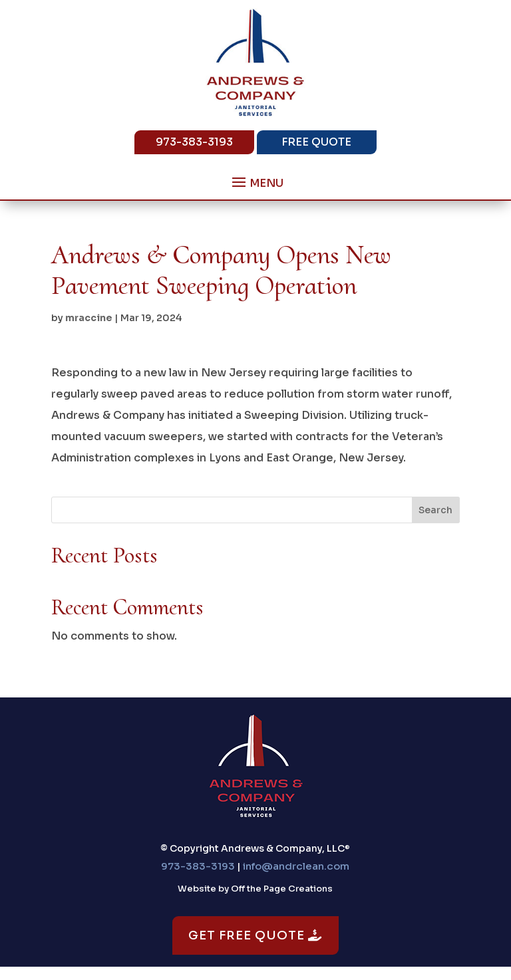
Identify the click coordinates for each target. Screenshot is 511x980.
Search (435, 510)
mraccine (89, 318)
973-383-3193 (194, 142)
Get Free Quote (255, 935)
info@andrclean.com (296, 866)
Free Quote (316, 142)
